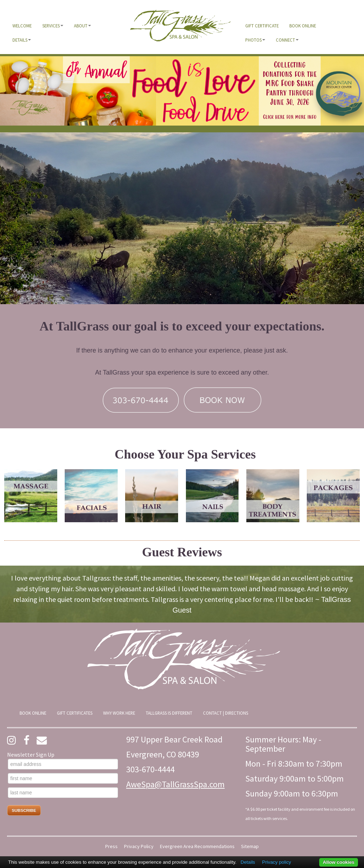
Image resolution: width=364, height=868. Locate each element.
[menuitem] (22, 26)
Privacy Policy (139, 846)
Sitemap (250, 846)
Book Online (303, 26)
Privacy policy (276, 862)
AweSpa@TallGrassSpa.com (175, 784)
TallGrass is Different (169, 713)
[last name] (63, 793)
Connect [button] (287, 40)
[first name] (63, 778)
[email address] (63, 764)
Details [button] (22, 40)
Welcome (22, 26)
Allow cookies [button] (339, 862)
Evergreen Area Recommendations (197, 846)
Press (111, 846)
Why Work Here (119, 713)
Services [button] (53, 26)
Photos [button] (255, 40)
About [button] (82, 26)
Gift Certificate (262, 26)
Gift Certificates (75, 713)
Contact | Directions (226, 713)
